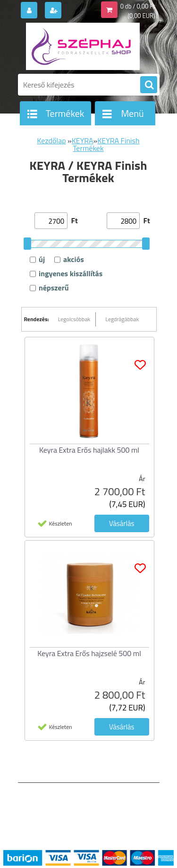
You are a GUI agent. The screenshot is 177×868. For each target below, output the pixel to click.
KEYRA (83, 140)
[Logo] (83, 46)
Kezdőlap (51, 140)
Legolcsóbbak (74, 319)
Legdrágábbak (122, 319)
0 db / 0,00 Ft (138, 6)
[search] (149, 85)
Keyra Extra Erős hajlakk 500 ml (89, 450)
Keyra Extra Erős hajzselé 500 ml (89, 653)
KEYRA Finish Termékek (106, 144)
